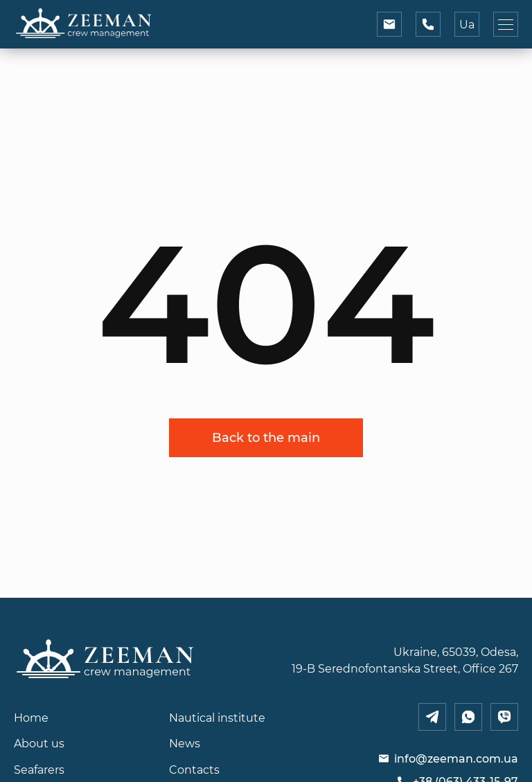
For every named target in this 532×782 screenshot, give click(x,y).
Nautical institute (217, 718)
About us (39, 743)
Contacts (194, 770)
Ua (467, 24)
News (185, 743)
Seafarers (39, 770)
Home (31, 718)
